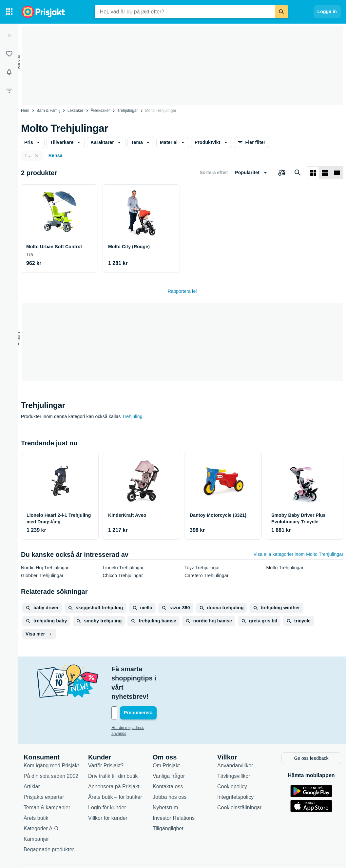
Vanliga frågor (169, 747)
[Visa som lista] (325, 173)
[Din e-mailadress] (154, 685)
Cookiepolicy (232, 758)
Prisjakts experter (44, 768)
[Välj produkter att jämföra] (282, 173)
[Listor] (9, 54)
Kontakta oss (168, 758)
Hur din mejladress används (136, 700)
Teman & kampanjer (47, 779)
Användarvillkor (235, 737)
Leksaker (76, 111)
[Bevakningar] (9, 72)
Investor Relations (174, 789)
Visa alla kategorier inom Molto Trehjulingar (298, 554)
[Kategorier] (9, 12)
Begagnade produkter (49, 821)
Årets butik (36, 789)
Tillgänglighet (168, 800)
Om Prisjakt (166, 737)
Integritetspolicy (235, 768)
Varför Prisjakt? (106, 737)
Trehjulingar (128, 111)
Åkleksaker (100, 111)
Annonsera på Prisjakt (114, 758)
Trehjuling (132, 416)
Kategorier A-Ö (41, 800)
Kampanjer (36, 810)
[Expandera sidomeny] (9, 35)
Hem (25, 111)
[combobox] (185, 12)
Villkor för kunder (108, 789)
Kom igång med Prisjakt (51, 737)
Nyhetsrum (165, 779)
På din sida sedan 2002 (51, 747)
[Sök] (281, 12)
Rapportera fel (182, 291)
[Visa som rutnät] (313, 173)
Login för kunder (107, 779)
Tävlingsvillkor (234, 747)
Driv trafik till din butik (113, 747)
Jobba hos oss (170, 768)
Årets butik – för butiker (115, 768)
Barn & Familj (48, 111)
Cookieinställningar (239, 779)
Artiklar (32, 758)
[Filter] (9, 91)
